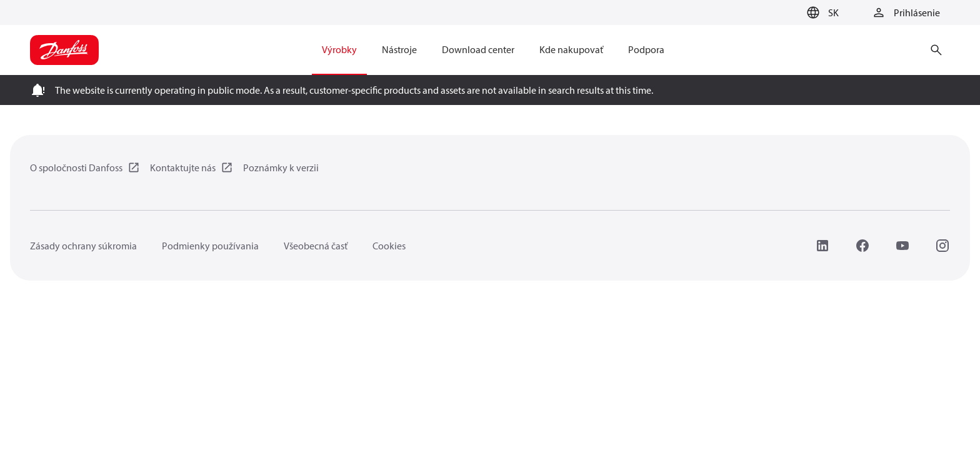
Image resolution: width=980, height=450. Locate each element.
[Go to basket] (782, 13)
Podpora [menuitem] (646, 49)
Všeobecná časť (316, 246)
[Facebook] (862, 246)
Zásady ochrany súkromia (83, 246)
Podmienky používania (210, 246)
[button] (821, 12)
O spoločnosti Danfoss (76, 167)
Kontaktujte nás (183, 167)
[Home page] (64, 50)
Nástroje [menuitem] (399, 49)
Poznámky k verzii (281, 167)
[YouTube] (902, 246)
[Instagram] (942, 246)
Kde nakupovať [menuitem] (571, 49)
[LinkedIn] (822, 246)
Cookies (389, 246)
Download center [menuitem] (478, 49)
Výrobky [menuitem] (339, 49)
